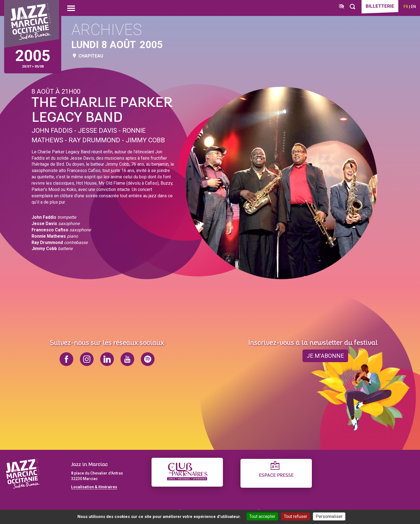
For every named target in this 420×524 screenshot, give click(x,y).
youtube (127, 359)
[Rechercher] (352, 7)
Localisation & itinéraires (94, 487)
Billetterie (380, 6)
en (413, 7)
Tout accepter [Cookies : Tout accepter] (262, 516)
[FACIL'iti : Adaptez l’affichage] (341, 7)
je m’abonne (325, 356)
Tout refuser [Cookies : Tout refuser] (296, 516)
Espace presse (276, 476)
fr (406, 7)
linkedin (107, 359)
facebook (66, 359)
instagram (87, 359)
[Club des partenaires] (187, 472)
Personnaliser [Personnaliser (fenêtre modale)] (329, 516)
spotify (148, 359)
